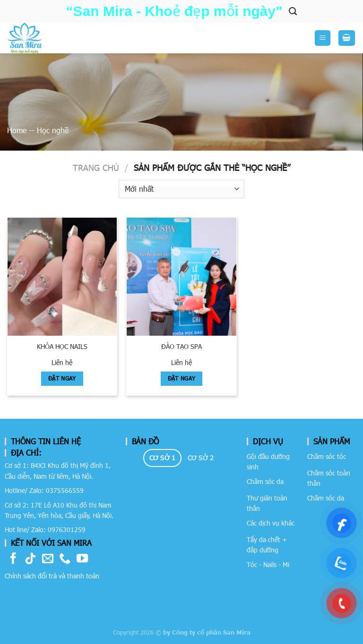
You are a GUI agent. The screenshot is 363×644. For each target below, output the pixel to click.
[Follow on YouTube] (82, 559)
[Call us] (65, 559)
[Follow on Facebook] (13, 559)
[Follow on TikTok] (30, 559)
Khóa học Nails (62, 346)
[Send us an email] (48, 559)
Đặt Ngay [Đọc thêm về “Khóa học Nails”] (62, 378)
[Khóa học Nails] (62, 277)
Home (17, 130)
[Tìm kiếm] (293, 11)
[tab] (162, 458)
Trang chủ (96, 167)
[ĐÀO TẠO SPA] (181, 277)
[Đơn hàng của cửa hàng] (181, 189)
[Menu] (323, 38)
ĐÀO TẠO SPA (181, 346)
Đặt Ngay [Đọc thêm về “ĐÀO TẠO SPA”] (182, 378)
